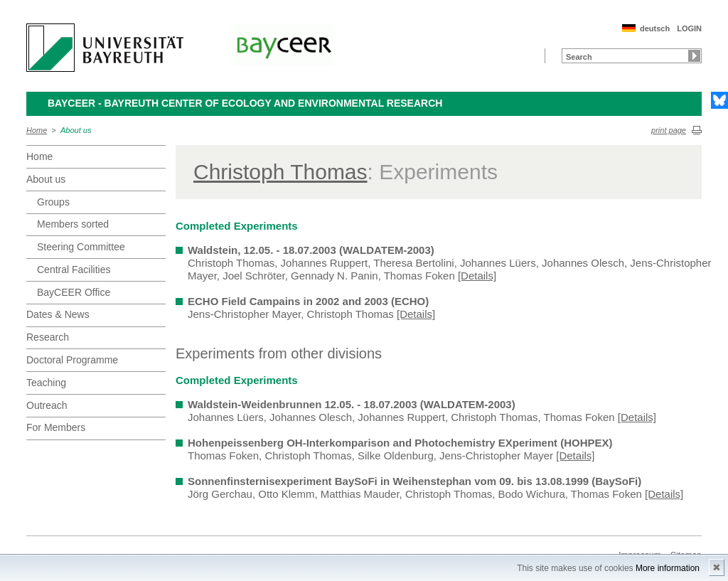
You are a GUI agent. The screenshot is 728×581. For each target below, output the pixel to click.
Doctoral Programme (72, 360)
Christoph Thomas (280, 172)
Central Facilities (74, 270)
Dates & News (58, 314)
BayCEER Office (74, 292)
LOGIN (689, 28)
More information (668, 568)
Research (48, 337)
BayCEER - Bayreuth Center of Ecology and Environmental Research (245, 103)
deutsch (655, 28)
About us (76, 130)
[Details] (477, 276)
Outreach (47, 405)
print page (669, 130)
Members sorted (73, 224)
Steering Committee (81, 247)
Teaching (46, 383)
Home (37, 130)
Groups (53, 202)
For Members (56, 427)
